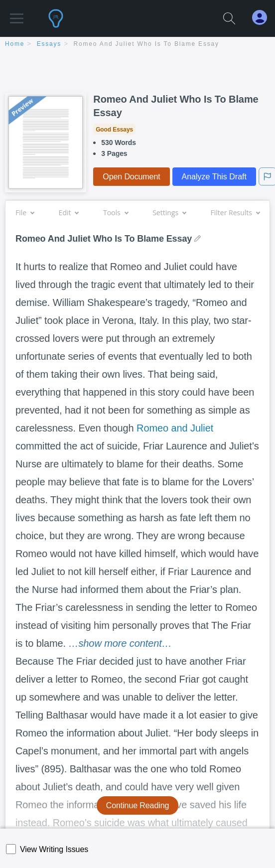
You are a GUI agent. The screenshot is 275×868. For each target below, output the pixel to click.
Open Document (131, 177)
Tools (116, 213)
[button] (17, 14)
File (25, 213)
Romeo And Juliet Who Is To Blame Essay (146, 44)
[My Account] (264, 18)
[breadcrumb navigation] (137, 45)
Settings (169, 213)
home (15, 44)
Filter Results (235, 213)
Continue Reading (138, 805)
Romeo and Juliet (175, 428)
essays (49, 44)
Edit (69, 213)
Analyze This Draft (214, 177)
